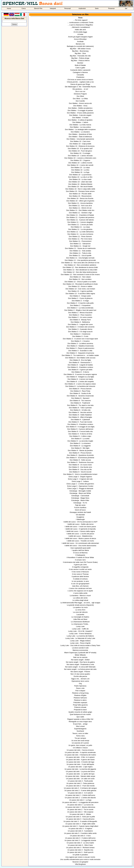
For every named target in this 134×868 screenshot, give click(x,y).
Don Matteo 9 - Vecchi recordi (80, 472)
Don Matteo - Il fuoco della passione (80, 113)
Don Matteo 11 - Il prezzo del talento (80, 220)
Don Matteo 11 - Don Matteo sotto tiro (80, 210)
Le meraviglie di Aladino (80, 617)
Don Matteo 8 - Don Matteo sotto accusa (80, 358)
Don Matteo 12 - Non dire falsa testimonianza (80, 272)
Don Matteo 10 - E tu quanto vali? (80, 148)
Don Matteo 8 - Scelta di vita (80, 393)
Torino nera (80, 736)
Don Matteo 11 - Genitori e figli (80, 213)
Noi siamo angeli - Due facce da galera (80, 662)
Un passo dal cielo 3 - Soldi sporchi (80, 852)
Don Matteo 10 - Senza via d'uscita (80, 198)
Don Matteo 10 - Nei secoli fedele (80, 187)
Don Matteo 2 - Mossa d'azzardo (80, 313)
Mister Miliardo (80, 655)
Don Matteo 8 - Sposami (80, 398)
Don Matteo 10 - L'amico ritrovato (80, 156)
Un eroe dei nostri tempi (80, 741)
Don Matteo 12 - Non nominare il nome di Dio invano (80, 275)
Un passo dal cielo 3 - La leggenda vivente (80, 840)
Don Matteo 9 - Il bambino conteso (80, 424)
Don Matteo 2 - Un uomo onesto (80, 317)
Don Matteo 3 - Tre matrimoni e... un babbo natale (80, 355)
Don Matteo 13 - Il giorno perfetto (80, 291)
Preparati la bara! (80, 710)
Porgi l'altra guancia (80, 705)
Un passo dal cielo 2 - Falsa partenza (80, 783)
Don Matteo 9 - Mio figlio (80, 448)
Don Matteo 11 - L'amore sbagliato (80, 222)
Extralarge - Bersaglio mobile (80, 491)
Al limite (80, 34)
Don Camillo (80, 101)
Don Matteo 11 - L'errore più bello (80, 225)
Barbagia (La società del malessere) (80, 46)
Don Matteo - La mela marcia (80, 125)
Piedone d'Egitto (80, 695)
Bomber (80, 63)
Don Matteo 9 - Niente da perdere (80, 450)
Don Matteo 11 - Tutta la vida (80, 253)
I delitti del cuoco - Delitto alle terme (80, 524)
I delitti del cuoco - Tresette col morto (80, 541)
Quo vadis (80, 717)
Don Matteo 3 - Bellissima (80, 322)
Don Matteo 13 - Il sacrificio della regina (80, 294)
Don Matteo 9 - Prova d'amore (80, 453)
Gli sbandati (80, 515)
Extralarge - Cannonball (80, 496)
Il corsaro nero (80, 560)
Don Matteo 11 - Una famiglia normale (80, 258)
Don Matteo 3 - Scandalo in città (80, 351)
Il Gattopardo (80, 555)
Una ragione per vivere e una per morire (80, 857)
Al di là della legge (80, 32)
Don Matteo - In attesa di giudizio (80, 120)
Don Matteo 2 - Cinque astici (80, 296)
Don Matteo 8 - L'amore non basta (80, 379)
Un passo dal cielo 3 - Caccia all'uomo (80, 819)
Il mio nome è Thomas (80, 574)
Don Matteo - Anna (80, 106)
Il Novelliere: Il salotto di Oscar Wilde (80, 557)
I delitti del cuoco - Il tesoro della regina (80, 531)
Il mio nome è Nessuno (80, 572)
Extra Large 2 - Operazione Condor (80, 486)
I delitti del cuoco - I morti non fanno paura (80, 527)
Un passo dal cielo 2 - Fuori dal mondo (80, 786)
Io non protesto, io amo (80, 581)
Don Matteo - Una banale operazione (80, 139)
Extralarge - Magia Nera (80, 498)
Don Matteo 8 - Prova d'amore (80, 389)
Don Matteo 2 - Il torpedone (80, 305)
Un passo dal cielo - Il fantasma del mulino (80, 755)
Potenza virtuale (80, 707)
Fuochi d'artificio (80, 508)
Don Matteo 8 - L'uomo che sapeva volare (80, 384)
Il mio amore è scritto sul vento (80, 569)
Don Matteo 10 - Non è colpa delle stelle (80, 189)
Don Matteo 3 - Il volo (80, 336)
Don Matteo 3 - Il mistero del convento (80, 327)
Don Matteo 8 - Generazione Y (80, 362)
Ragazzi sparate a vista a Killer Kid (80, 719)
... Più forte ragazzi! (80, 20)
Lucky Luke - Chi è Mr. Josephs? (80, 631)
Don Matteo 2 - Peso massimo (80, 315)
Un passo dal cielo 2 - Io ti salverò (80, 793)
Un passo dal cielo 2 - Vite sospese (80, 812)
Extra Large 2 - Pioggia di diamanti (80, 489)
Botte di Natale (80, 65)
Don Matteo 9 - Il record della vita (80, 431)
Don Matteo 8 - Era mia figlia (80, 360)
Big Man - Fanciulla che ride (80, 56)
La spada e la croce (80, 607)
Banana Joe (80, 44)
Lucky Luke (80, 626)
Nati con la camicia (80, 657)
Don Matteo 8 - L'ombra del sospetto (80, 382)
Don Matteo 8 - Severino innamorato (80, 396)
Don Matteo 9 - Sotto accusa (80, 460)
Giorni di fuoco (80, 510)
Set (126, 9)
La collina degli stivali (80, 600)
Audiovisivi (82, 9)
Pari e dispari (80, 691)
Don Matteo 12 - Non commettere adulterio (80, 265)
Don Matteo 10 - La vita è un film (80, 177)
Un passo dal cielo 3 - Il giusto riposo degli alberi (80, 826)
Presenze (111, 9)
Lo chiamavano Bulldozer (80, 622)
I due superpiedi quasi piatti (80, 548)
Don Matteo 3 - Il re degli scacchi (80, 332)
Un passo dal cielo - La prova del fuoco (80, 771)
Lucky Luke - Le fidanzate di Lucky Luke (80, 638)
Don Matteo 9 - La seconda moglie (80, 441)
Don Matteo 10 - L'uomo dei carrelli (80, 165)
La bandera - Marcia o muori (80, 595)
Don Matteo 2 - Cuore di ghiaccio (80, 298)
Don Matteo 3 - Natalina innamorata (80, 346)
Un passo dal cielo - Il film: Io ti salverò (80, 757)
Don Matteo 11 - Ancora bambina (80, 203)
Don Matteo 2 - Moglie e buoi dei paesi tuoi (80, 310)
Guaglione (80, 517)
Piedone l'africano (80, 698)
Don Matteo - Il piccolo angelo (80, 115)
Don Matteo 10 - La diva (80, 170)
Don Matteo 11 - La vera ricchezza (80, 234)
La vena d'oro (80, 610)
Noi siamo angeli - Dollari (80, 660)
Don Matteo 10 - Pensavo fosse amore (80, 191)
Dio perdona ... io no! (80, 89)
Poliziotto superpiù (80, 702)
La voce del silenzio (80, 612)
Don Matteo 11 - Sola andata (80, 251)
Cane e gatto (80, 68)
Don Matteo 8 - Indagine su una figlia (80, 377)
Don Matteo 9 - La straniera (80, 443)
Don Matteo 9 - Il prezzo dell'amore (80, 429)
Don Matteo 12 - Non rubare (80, 277)
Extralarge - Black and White (80, 493)
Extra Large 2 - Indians (80, 481)
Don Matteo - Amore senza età (80, 103)
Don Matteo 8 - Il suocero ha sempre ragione (80, 374)
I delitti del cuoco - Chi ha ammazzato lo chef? (80, 522)
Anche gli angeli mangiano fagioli (80, 37)
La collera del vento (80, 598)
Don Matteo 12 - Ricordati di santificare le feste (80, 284)
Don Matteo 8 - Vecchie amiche (80, 412)
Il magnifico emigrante (80, 567)
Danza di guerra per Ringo (80, 84)
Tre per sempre (80, 738)
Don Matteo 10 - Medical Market (80, 184)
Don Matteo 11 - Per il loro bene (80, 239)
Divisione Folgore (80, 94)
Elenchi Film (38, 9)
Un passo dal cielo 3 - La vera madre (80, 843)
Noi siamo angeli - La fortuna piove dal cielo (80, 669)
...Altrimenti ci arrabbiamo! (80, 27)
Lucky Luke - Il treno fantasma (80, 634)
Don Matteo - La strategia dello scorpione (80, 129)
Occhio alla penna (80, 676)
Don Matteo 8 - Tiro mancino (80, 401)
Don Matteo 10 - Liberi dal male (80, 182)
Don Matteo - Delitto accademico (80, 108)
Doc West (80, 96)
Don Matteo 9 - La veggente (80, 446)
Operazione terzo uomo (80, 681)
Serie (97, 9)
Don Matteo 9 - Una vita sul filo (80, 469)
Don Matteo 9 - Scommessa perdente (80, 458)
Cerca (24, 9)
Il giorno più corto (80, 565)
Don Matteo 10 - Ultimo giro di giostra (80, 201)
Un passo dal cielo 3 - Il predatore (80, 831)
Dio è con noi (80, 91)
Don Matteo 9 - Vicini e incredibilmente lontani (80, 474)
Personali (68, 9)
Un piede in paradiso (80, 855)
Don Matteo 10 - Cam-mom (80, 141)
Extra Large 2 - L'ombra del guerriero (80, 484)
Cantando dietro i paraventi (80, 70)
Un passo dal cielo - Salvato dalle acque (80, 776)
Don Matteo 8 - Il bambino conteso (80, 367)
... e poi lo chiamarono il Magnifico (80, 25)
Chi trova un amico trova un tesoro (80, 80)
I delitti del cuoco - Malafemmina (80, 536)
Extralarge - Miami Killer (80, 500)
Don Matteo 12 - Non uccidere (80, 279)
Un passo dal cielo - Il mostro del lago (80, 762)
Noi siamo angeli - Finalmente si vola (80, 664)
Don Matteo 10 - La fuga (80, 172)
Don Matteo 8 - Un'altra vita (80, 410)
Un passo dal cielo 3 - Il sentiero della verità (80, 833)
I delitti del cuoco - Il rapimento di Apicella (80, 529)
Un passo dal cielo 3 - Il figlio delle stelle (80, 824)
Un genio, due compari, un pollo (80, 745)
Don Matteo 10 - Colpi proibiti (80, 144)
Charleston (80, 77)
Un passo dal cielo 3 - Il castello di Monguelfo (80, 821)
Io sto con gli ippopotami (80, 584)
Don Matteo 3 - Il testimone (80, 334)
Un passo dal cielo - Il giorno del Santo (80, 760)
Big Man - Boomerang (80, 51)
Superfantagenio (80, 729)
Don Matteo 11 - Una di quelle (80, 255)
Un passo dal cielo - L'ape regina (80, 767)
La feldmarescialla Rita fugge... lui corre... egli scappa (80, 603)
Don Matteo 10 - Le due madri (80, 179)
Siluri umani (80, 726)
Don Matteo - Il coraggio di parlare (80, 110)
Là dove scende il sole (80, 648)
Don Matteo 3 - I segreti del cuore (80, 324)
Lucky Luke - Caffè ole (80, 629)
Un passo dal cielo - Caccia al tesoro (80, 750)
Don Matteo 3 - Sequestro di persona (80, 353)
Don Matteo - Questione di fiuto (80, 134)
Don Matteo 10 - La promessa (80, 175)
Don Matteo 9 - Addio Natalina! (80, 415)
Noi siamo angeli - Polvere (80, 672)
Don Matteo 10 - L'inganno (80, 160)
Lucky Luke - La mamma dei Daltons (80, 636)
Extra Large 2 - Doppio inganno (80, 477)
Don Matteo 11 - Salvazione (80, 244)
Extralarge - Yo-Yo (80, 503)
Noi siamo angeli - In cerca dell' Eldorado (80, 667)
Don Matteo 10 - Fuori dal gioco (80, 151)
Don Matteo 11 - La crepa (80, 227)
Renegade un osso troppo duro (80, 722)
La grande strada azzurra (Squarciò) (80, 605)
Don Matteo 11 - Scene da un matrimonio (80, 248)
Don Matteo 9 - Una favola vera (80, 467)
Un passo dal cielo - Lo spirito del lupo (80, 774)
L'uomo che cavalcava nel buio (80, 588)
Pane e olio (80, 688)
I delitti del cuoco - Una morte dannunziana (80, 546)
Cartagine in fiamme (80, 72)
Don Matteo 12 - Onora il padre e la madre (80, 282)
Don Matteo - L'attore (80, 122)
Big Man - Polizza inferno (80, 61)
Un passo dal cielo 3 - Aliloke (80, 814)
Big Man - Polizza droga (80, 58)
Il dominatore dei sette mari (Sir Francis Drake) (80, 562)
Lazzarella (80, 615)
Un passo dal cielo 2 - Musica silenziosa (80, 807)
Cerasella (80, 75)
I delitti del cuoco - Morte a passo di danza (80, 538)
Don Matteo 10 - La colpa (80, 168)
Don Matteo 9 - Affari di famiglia (80, 417)
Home (9, 9)
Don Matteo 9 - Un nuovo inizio (80, 465)
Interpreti (53, 9)
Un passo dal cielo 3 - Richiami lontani (80, 848)
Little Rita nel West (80, 619)
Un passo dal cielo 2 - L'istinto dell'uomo (80, 795)
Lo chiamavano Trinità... (80, 624)
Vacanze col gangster (80, 862)
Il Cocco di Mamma (80, 553)
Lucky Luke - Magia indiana (80, 641)
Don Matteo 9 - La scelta (80, 439)
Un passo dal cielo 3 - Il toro (80, 836)
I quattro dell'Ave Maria (80, 550)
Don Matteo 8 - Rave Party (80, 391)
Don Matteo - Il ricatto (80, 118)
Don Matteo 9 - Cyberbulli (80, 420)
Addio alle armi (80, 30)
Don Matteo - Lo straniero (80, 132)
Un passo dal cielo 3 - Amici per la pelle (80, 817)
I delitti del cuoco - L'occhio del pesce (80, 534)
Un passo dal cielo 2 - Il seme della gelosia (80, 790)
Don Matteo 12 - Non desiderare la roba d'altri (80, 270)
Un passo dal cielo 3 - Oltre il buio (80, 845)
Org (80, 683)
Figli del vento (80, 505)
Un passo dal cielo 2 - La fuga (80, 800)
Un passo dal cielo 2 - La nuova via (80, 805)
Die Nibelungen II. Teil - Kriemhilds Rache (80, 87)
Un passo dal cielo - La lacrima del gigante (80, 769)
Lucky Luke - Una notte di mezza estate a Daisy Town (80, 645)
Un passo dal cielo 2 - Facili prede (80, 781)
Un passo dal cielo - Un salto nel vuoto (80, 779)
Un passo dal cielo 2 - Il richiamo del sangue (80, 788)
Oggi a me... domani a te (80, 679)
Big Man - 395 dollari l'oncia (80, 49)
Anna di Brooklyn (80, 39)
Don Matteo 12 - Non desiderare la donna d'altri (80, 267)
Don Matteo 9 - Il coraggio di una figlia (80, 427)
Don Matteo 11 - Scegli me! (80, 246)
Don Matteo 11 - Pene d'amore (80, 236)
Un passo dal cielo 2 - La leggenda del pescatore (80, 802)
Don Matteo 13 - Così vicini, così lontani (80, 289)
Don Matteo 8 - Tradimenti (80, 403)
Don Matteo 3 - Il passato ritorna (80, 329)
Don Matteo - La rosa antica (80, 127)
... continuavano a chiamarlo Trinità (80, 22)
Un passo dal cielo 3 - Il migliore (80, 829)
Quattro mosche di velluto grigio (80, 712)
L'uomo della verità (80, 593)
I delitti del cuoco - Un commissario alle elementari (80, 543)
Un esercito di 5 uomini (80, 743)
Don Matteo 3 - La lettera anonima (80, 343)
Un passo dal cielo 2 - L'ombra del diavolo (80, 798)
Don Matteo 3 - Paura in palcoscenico (80, 348)
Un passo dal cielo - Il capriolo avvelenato (80, 752)
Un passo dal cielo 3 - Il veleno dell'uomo (80, 838)
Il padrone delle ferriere (80, 576)
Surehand (80, 731)
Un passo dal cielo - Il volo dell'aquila (80, 764)
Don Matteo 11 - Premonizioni (80, 241)
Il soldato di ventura (80, 579)
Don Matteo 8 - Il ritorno (80, 372)
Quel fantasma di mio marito (80, 714)
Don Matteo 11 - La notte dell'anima (80, 232)
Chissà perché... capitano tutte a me (80, 82)
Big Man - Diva (80, 53)
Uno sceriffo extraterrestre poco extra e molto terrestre (80, 859)
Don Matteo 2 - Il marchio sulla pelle (80, 303)
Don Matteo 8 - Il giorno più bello (80, 370)
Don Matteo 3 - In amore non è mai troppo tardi (80, 339)
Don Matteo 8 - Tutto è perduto (80, 408)
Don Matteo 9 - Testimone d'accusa (80, 462)
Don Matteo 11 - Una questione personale (80, 260)
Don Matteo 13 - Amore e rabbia (80, 286)
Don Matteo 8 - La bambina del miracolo (80, 386)
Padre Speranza (80, 686)
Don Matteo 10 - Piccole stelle (80, 194)
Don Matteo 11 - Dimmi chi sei (80, 208)
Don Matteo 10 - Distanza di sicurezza (80, 146)
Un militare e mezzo (80, 748)
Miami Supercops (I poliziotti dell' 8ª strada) (80, 653)
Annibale (80, 41)
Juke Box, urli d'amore (80, 586)
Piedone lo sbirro (80, 700)
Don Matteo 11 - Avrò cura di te (80, 206)
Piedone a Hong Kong (80, 693)
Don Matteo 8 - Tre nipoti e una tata (80, 405)
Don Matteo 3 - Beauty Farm (80, 320)
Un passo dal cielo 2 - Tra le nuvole (80, 809)
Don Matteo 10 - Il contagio (80, 153)
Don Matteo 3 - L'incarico (80, 341)
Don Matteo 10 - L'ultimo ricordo (80, 163)
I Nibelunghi (80, 519)
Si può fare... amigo (80, 724)
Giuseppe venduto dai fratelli (80, 512)
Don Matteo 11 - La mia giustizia (80, 229)
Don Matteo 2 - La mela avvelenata (80, 308)
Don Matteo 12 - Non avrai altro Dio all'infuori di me (80, 263)
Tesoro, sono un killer (80, 733)
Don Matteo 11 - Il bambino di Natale (80, 215)
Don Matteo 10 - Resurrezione (80, 196)
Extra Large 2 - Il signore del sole (80, 479)
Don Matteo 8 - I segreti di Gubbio (80, 365)
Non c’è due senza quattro (80, 674)
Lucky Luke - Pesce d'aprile (80, 643)
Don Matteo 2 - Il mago (80, 301)
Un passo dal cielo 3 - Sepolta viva (80, 850)
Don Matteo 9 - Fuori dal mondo (80, 422)
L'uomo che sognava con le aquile (80, 591)
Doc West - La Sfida (80, 99)
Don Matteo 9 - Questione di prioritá (80, 455)
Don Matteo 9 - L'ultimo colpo (80, 436)
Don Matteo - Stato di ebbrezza (80, 137)
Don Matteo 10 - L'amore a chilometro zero (80, 158)
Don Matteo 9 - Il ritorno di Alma (80, 434)
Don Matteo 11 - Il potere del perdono (80, 217)
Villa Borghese (80, 864)
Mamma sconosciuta (80, 650)
